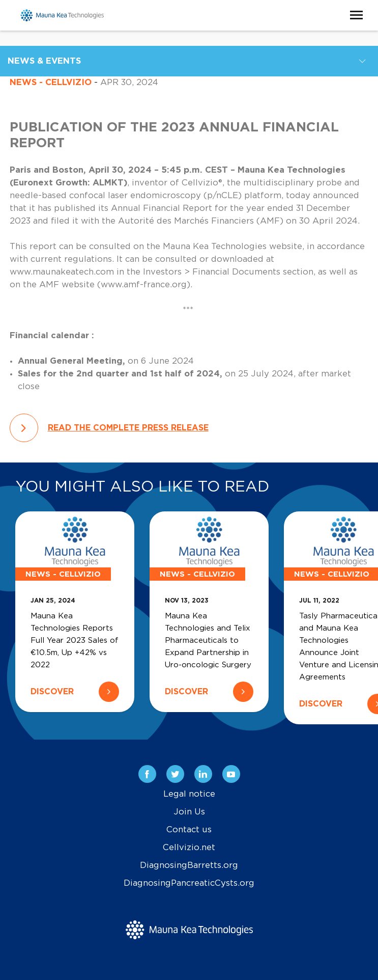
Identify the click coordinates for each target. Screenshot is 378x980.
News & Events (44, 61)
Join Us (189, 812)
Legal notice (189, 794)
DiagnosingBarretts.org (189, 865)
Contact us (189, 830)
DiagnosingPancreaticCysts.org (189, 883)
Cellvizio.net (189, 848)
